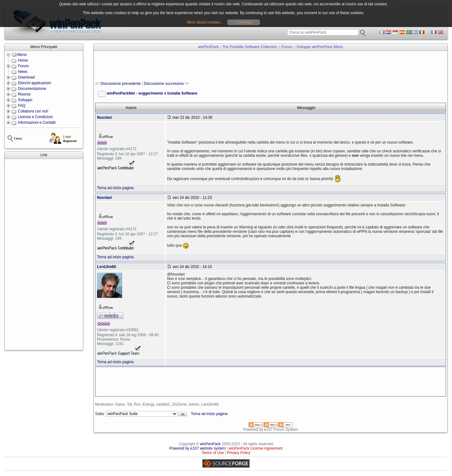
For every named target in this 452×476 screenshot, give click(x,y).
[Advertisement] (44, 254)
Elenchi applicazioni (34, 83)
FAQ (22, 106)
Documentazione (32, 89)
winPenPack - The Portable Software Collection (238, 47)
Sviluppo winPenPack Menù (320, 47)
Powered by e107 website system (198, 448)
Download (26, 77)
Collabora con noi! (33, 111)
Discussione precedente (121, 84)
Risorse (24, 94)
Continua (244, 22)
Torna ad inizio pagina (115, 188)
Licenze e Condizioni (35, 117)
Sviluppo (25, 100)
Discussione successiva (164, 84)
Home (23, 60)
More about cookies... (205, 22)
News (23, 72)
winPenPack (210, 444)
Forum (23, 66)
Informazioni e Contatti (37, 123)
